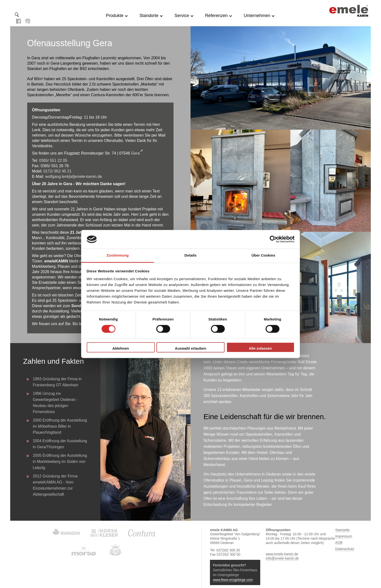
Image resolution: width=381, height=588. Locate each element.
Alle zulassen (260, 348)
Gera (136, 153)
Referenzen (216, 16)
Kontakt (33, 14)
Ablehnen (121, 348)
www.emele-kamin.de (282, 554)
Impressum (344, 536)
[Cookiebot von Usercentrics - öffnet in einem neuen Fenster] (273, 239)
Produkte (115, 16)
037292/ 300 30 (228, 550)
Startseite (25, 14)
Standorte (149, 16)
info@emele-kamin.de (282, 558)
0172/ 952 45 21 (58, 171)
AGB (339, 543)
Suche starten (17, 15)
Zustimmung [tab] (118, 255)
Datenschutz (345, 549)
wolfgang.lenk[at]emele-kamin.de (74, 177)
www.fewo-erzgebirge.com (233, 580)
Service (182, 16)
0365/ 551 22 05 (53, 160)
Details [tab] (190, 255)
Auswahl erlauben (190, 348)
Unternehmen (257, 16)
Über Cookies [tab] (263, 255)
